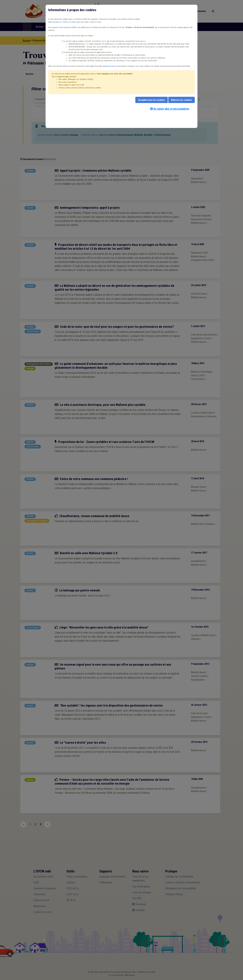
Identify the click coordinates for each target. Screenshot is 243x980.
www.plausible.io (110, 66)
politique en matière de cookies (65, 22)
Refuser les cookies (181, 100)
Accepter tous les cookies (152, 100)
